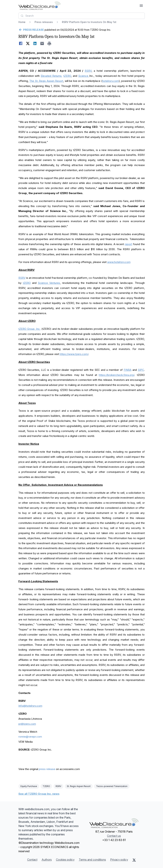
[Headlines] (40, 6)
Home (22, 22)
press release (47, 769)
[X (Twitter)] (134, 860)
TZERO (46, 786)
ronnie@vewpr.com (30, 737)
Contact (32, 860)
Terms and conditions (92, 860)
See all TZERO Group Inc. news (39, 794)
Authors (47, 860)
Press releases (44, 22)
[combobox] (82, 16)
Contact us (114, 836)
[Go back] (31, 30)
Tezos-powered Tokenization (112, 786)
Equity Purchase (29, 786)
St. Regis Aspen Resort (79, 786)
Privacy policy (119, 860)
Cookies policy (65, 860)
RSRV (58, 786)
